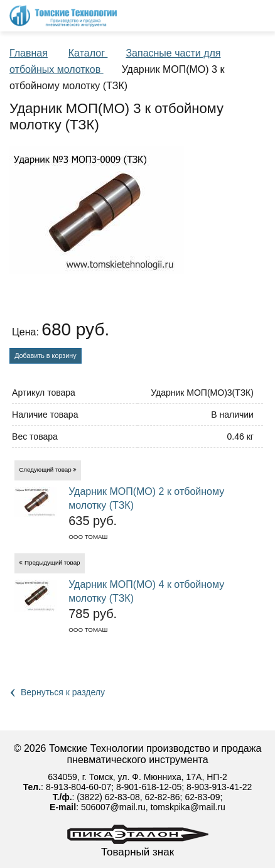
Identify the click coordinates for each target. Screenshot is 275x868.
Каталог (88, 53)
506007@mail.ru (113, 807)
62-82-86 (163, 797)
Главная (29, 53)
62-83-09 (202, 797)
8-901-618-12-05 (149, 787)
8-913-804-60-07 (78, 787)
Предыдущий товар (52, 562)
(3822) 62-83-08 (108, 797)
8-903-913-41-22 (219, 787)
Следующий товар (45, 469)
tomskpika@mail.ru (188, 807)
